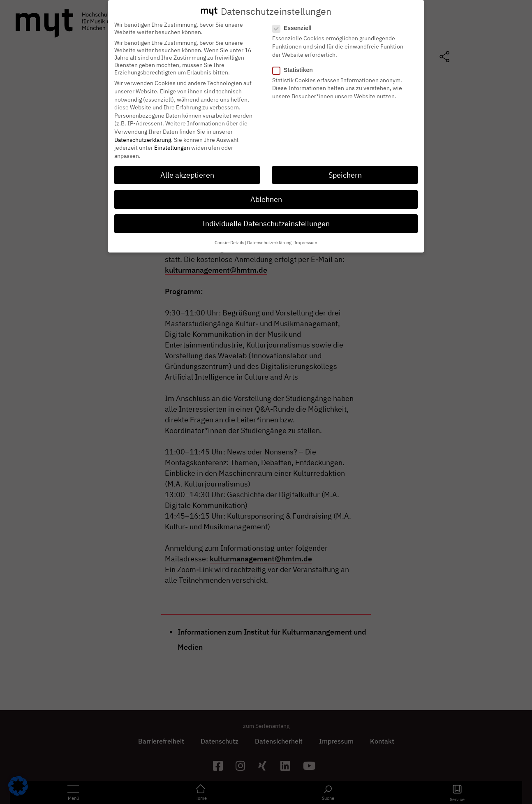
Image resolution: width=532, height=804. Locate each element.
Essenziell (295, 26)
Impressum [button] (306, 241)
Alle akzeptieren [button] (187, 173)
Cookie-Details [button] (229, 241)
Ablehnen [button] (266, 197)
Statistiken (295, 68)
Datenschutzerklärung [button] (269, 241)
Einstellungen (172, 146)
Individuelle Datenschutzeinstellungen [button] (266, 221)
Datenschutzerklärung (143, 138)
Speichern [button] (345, 173)
